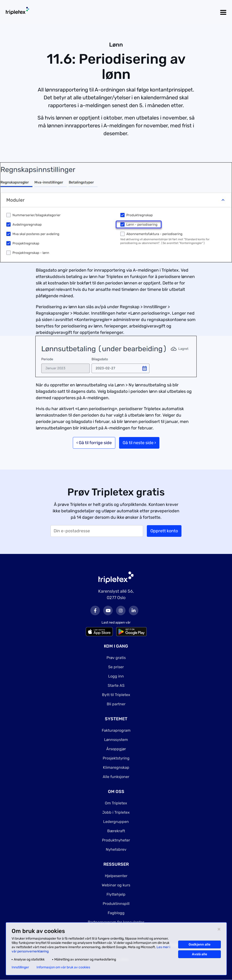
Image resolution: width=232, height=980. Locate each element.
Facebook (95, 610)
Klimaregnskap (116, 767)
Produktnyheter (116, 840)
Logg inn (116, 676)
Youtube (108, 610)
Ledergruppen (116, 822)
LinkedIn (134, 610)
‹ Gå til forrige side (94, 443)
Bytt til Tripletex (116, 695)
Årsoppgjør (116, 749)
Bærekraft (116, 831)
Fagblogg (116, 913)
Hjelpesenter (116, 876)
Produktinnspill (116, 904)
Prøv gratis (116, 658)
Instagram (121, 610)
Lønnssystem (116, 740)
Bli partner (116, 704)
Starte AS (116, 685)
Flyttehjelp (116, 894)
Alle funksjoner (116, 777)
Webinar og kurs (116, 885)
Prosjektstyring (116, 758)
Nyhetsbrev (116, 849)
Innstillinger (20, 967)
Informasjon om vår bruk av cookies (63, 967)
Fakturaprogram (116, 730)
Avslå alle (200, 954)
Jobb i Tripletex (116, 812)
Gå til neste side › (139, 443)
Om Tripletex (116, 803)
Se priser (116, 667)
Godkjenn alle (200, 944)
